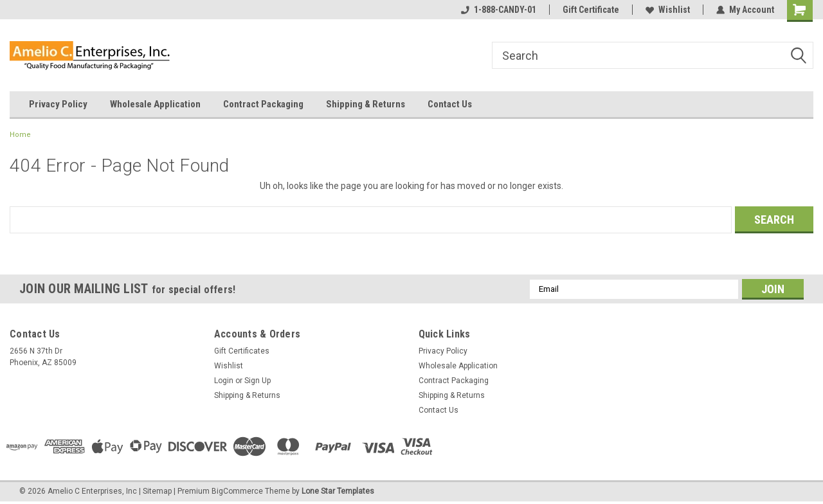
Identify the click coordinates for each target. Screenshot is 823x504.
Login (224, 381)
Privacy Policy (58, 104)
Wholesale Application (155, 104)
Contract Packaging (263, 104)
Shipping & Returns (366, 104)
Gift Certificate (591, 10)
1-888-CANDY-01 (499, 10)
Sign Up (258, 381)
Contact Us (450, 104)
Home (20, 135)
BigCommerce (237, 491)
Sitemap (157, 491)
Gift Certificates (242, 351)
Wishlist (668, 10)
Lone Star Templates (338, 491)
